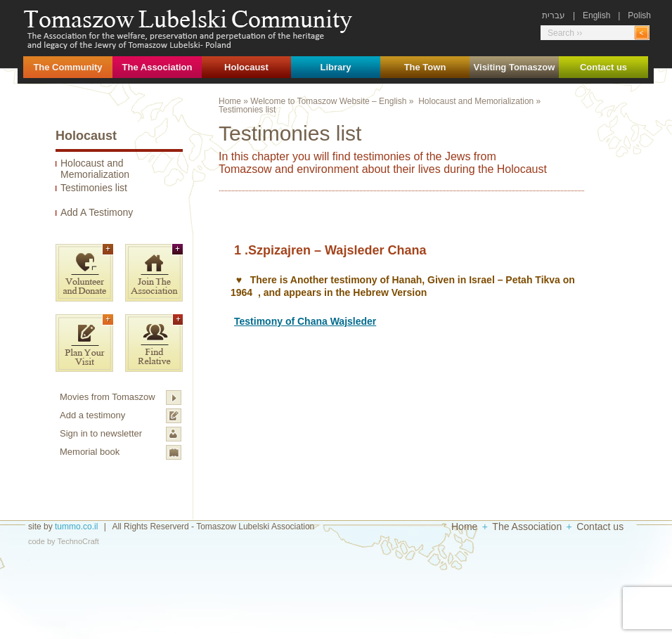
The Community (67, 67)
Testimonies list (94, 188)
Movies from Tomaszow (108, 397)
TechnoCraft (78, 541)
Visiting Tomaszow (515, 67)
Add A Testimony (97, 212)
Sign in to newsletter (101, 433)
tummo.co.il (76, 527)
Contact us (603, 67)
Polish (639, 15)
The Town (425, 67)
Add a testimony (92, 415)
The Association (157, 67)
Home (230, 101)
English (596, 15)
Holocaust (246, 67)
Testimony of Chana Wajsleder (305, 321)
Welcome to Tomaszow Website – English (328, 101)
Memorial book (90, 452)
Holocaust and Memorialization (95, 169)
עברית (554, 15)
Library (335, 67)
